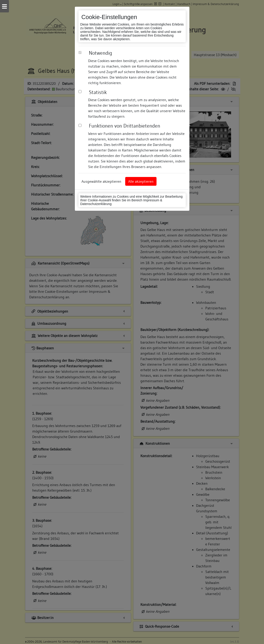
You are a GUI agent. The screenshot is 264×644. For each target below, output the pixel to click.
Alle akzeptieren (141, 181)
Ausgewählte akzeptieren (101, 181)
